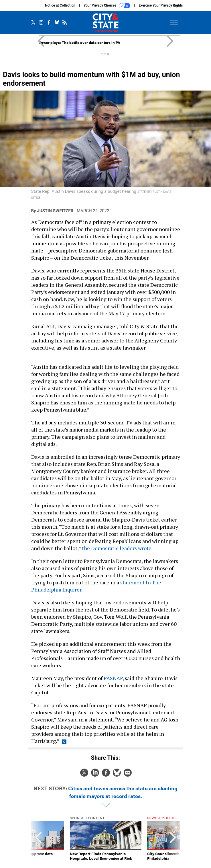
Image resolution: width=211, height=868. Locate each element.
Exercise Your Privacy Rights (161, 5)
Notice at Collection (60, 5)
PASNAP (113, 678)
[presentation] (38, 841)
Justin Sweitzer (55, 211)
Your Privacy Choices (107, 6)
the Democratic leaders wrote (117, 548)
